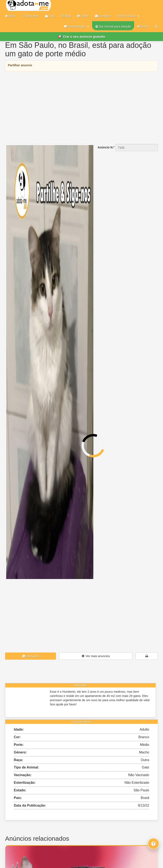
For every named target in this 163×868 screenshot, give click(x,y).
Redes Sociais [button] (128, 16)
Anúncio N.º (106, 147)
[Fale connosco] (153, 844)
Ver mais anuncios (96, 656)
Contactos (31, 656)
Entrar (143, 26)
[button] (76, 26)
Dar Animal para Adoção (113, 26)
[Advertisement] (81, 106)
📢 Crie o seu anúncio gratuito (81, 37)
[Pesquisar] (157, 26)
